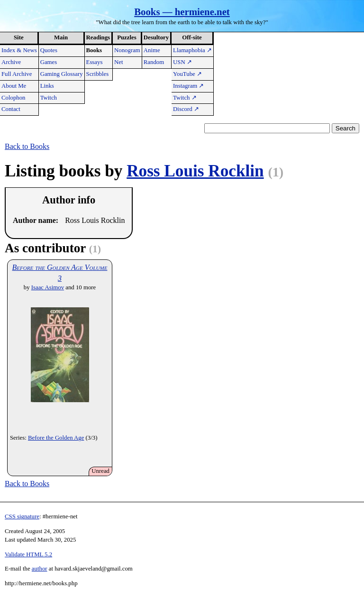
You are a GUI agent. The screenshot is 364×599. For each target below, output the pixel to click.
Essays (95, 62)
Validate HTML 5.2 (28, 554)
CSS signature (22, 516)
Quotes (49, 50)
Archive (11, 62)
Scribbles (98, 74)
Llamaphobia (192, 50)
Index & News (19, 50)
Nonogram (127, 50)
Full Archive (17, 74)
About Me (14, 86)
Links (47, 86)
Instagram (188, 86)
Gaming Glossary (62, 74)
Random (154, 62)
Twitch (49, 98)
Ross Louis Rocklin (195, 171)
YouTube (187, 74)
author (40, 569)
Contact (11, 109)
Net (118, 62)
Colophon (13, 98)
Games (49, 62)
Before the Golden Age (56, 438)
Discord (186, 109)
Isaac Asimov (48, 287)
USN (182, 62)
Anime (152, 50)
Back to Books (27, 146)
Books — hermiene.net (182, 12)
